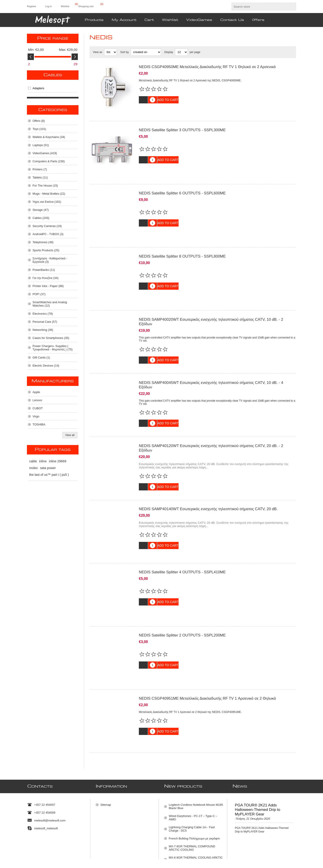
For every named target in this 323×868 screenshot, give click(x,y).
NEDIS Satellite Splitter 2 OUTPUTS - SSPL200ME (182, 605)
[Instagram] (47, 843)
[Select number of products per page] (181, 52)
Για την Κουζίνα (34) (45, 278)
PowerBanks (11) (44, 270)
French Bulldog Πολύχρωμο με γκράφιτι (194, 799)
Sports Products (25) (46, 250)
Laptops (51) (41, 145)
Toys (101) (39, 129)
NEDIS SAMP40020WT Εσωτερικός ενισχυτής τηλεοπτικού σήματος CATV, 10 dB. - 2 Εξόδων (211, 308)
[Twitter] (28, 843)
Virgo (36, 416)
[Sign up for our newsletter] (157, 844)
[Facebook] (38, 843)
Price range (53, 38)
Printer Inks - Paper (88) (48, 286)
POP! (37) (39, 294)
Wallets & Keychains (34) (49, 137)
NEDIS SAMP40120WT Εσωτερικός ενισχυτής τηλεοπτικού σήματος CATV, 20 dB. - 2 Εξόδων (211, 428)
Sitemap (106, 766)
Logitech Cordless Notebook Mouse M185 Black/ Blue (196, 767)
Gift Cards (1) (41, 357)
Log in (48, 6)
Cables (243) (41, 218)
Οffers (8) (39, 121)
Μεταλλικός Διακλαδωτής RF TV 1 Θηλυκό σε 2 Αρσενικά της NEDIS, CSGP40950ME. (190, 80)
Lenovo (37, 400)
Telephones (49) (43, 242)
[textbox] (260, 7)
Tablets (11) (40, 177)
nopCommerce (290, 858)
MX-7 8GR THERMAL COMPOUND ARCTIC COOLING (192, 809)
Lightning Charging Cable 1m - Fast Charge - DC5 (192, 790)
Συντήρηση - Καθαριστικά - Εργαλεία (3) (50, 260)
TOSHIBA (39, 424)
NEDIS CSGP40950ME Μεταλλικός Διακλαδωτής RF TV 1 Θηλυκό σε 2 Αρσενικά (207, 67)
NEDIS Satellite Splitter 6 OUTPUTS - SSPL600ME (182, 186)
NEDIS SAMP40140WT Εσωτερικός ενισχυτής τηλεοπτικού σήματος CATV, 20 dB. (208, 485)
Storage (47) (41, 210)
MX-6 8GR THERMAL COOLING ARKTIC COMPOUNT (196, 820)
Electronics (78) (43, 314)
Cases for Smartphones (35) (51, 338)
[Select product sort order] (146, 52)
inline (43, 461)
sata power (48, 468)
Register (32, 6)
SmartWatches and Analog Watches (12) (50, 304)
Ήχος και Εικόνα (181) (47, 202)
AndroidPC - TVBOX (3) (48, 234)
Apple (36, 392)
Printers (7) (40, 169)
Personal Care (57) (45, 322)
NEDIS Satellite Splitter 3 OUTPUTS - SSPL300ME (182, 127)
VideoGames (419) (45, 153)
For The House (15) (45, 186)
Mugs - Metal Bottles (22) (49, 194)
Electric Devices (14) (46, 366)
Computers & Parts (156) (49, 161)
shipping (80, 863)
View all (70, 435)
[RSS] (57, 843)
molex (33, 468)
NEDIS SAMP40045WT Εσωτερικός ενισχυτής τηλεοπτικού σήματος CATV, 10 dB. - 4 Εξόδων (211, 368)
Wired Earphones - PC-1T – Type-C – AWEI (193, 779)
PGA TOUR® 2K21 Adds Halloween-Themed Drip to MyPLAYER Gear (258, 771)
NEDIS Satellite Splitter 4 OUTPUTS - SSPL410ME (182, 545)
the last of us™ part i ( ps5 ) (49, 475)
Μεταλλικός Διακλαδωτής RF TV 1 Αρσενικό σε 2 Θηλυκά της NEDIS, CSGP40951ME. (190, 678)
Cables (53, 75)
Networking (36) (43, 330)
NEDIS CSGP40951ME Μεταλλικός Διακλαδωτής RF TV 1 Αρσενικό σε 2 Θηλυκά (207, 665)
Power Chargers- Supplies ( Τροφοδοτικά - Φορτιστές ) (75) (53, 348)
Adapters (38, 88)
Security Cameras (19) (47, 226)
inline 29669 (58, 461)
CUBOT (38, 408)
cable (33, 461)
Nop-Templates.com (255, 858)
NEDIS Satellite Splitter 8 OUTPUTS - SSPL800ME (182, 246)
